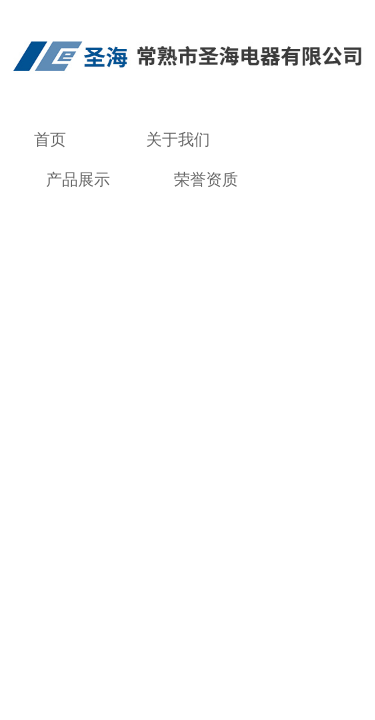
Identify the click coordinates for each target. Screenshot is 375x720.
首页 (50, 139)
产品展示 (78, 179)
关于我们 (178, 139)
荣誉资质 (206, 179)
